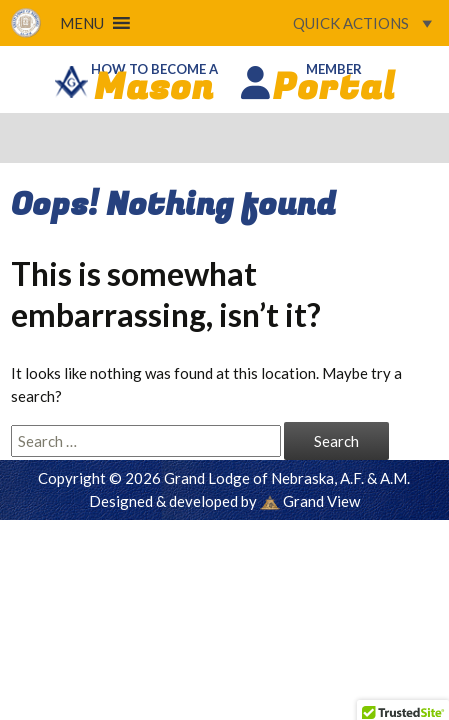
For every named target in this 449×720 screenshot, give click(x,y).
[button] (82, 23)
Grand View (310, 501)
